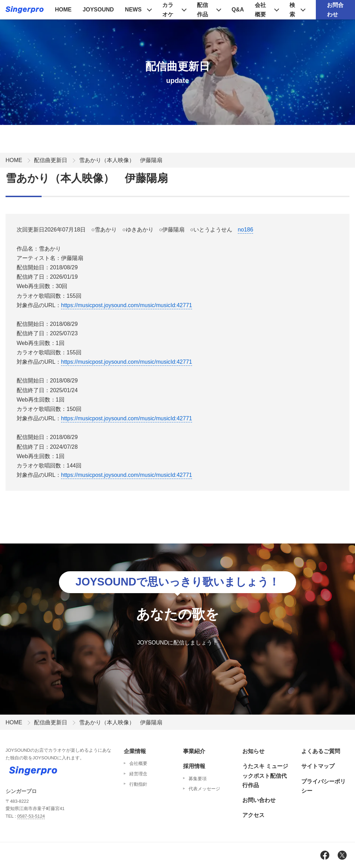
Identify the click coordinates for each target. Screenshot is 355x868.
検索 (292, 10)
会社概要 (260, 10)
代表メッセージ (204, 789)
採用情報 (194, 766)
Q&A (238, 10)
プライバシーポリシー (323, 786)
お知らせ (253, 751)
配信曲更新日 (51, 160)
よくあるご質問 (321, 751)
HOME (63, 10)
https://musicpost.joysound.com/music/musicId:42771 (127, 305)
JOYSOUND (98, 10)
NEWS (133, 10)
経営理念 (138, 774)
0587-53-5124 (31, 816)
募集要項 (198, 779)
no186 (246, 230)
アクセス (253, 815)
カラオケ (168, 10)
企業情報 (135, 751)
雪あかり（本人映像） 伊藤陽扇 (121, 160)
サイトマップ (318, 766)
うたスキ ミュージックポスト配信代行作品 (265, 776)
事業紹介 (194, 751)
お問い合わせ (259, 800)
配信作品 (202, 10)
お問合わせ (335, 10)
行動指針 (138, 784)
